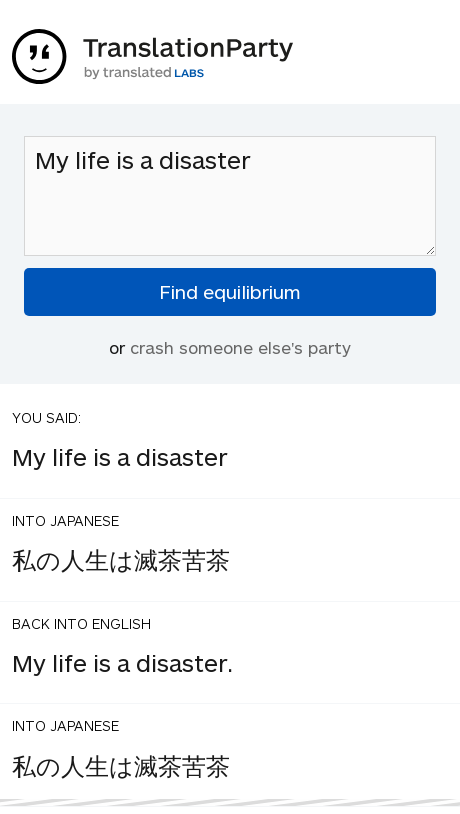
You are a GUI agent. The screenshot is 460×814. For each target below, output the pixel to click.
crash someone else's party (240, 347)
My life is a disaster (230, 196)
